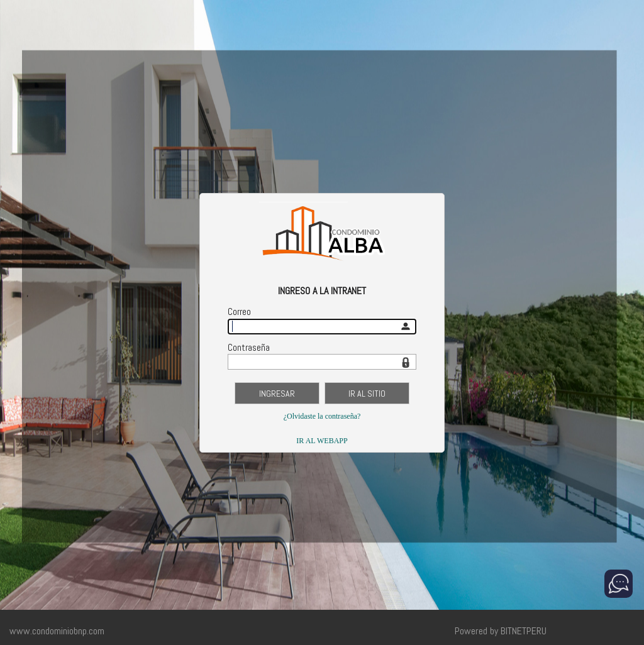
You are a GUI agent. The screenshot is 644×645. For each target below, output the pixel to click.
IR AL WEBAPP (322, 441)
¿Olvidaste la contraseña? (322, 416)
